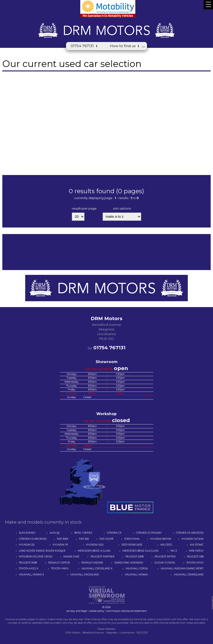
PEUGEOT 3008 (28, 563)
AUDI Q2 (55, 533)
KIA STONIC (197, 545)
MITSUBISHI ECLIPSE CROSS (36, 557)
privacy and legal (77, 611)
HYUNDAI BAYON (161, 539)
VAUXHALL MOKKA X (31, 575)
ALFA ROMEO (27, 533)
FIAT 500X (63, 539)
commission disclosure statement (126, 611)
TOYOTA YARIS (60, 569)
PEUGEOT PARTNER (103, 557)
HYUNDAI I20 (27, 545)
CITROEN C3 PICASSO (149, 533)
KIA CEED (166, 545)
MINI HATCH (196, 551)
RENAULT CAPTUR (59, 563)
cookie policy (97, 611)
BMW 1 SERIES (83, 533)
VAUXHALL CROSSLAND (85, 575)
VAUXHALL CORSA (137, 569)
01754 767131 (86, 46)
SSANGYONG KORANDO (129, 563)
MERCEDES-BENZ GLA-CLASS (140, 551)
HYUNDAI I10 (60, 545)
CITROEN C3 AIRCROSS (190, 533)
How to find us (126, 46)
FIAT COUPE (106, 539)
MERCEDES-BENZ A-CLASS (94, 551)
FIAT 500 (84, 539)
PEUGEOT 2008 (134, 557)
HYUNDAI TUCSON (192, 539)
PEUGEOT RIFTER (165, 557)
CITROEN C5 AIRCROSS (33, 539)
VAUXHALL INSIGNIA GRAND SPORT (182, 569)
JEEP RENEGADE (132, 545)
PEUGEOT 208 (195, 557)
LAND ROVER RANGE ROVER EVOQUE (42, 551)
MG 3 (174, 551)
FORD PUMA (132, 539)
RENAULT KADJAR (92, 563)
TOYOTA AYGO (195, 563)
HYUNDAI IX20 (95, 545)
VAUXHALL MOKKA (136, 575)
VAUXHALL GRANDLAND (189, 575)
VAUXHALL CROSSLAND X (97, 569)
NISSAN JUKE (71, 557)
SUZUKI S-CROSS (165, 563)
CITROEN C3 (114, 533)
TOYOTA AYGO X (29, 569)
